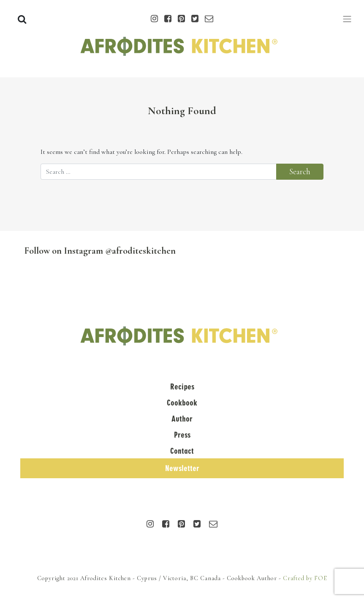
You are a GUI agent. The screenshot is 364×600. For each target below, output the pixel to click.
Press (182, 435)
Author (182, 419)
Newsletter (182, 468)
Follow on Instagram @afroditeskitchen (100, 251)
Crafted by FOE (305, 578)
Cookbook (182, 403)
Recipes (182, 387)
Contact (182, 451)
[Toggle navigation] (347, 19)
